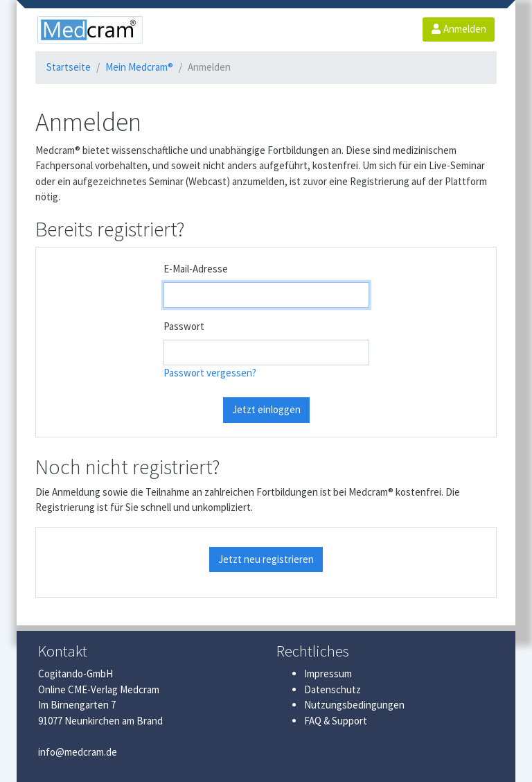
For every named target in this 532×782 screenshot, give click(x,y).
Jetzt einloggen (266, 409)
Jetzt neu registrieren (266, 559)
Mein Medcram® (139, 67)
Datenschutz (332, 689)
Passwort (184, 326)
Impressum (328, 674)
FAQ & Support (336, 721)
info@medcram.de (78, 752)
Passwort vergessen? (210, 373)
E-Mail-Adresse (196, 269)
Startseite (69, 67)
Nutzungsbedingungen (354, 705)
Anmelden (459, 29)
